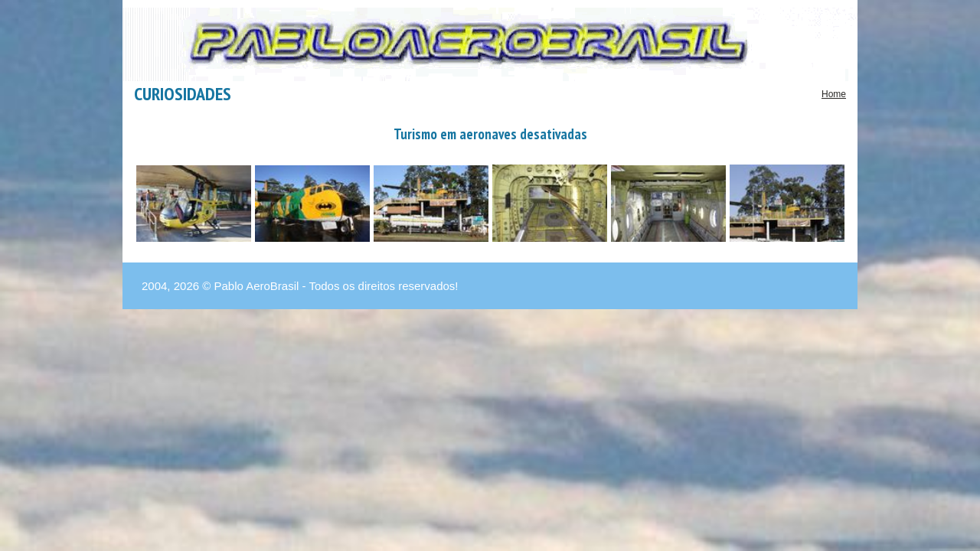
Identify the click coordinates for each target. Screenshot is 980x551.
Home (834, 94)
